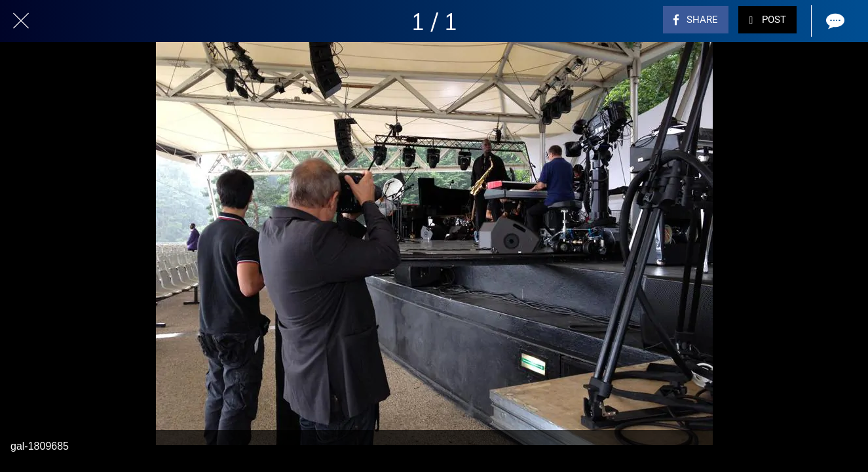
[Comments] (834, 21)
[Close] (21, 21)
